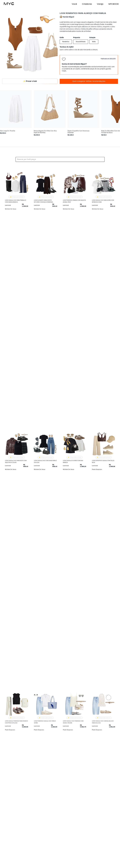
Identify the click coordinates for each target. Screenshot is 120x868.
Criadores (87, 4)
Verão (94, 42)
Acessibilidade (81, 42)
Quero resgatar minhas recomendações (89, 81)
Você (74, 4)
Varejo (100, 4)
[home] (9, 4)
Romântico (66, 42)
